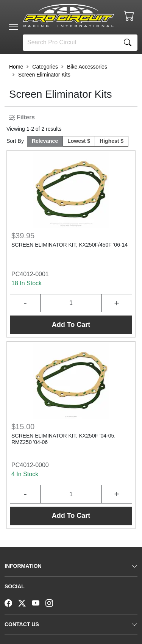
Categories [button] (45, 67)
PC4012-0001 (30, 274)
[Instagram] (52, 602)
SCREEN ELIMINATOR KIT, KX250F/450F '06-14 (69, 245)
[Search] (70, 43)
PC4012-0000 (30, 465)
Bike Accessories (87, 67)
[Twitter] (25, 602)
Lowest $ (79, 141)
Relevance (45, 141)
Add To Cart (71, 325)
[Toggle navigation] (14, 27)
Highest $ (112, 141)
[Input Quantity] (71, 303)
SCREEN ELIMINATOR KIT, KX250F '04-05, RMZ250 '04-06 (63, 439)
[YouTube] (39, 602)
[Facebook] (11, 602)
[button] (14, 27)
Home (16, 67)
